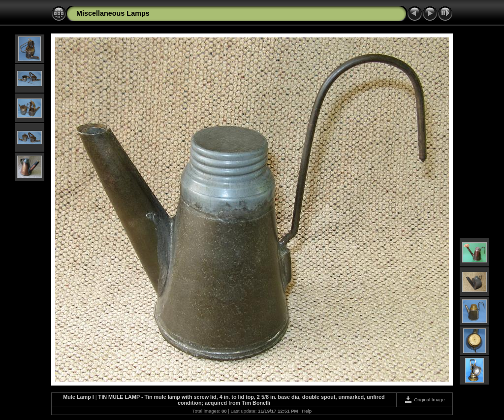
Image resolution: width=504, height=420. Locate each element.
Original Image (424, 400)
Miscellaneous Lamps (113, 13)
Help (307, 411)
